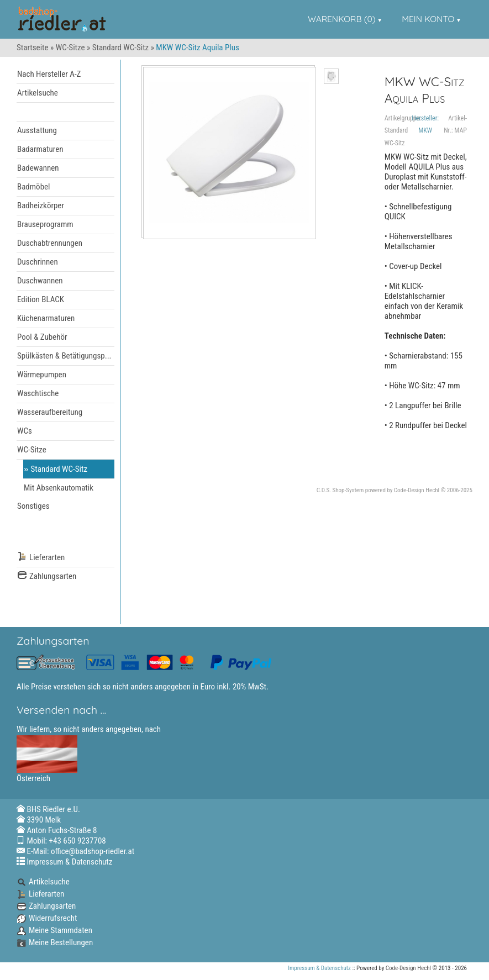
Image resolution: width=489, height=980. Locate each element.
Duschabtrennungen (50, 243)
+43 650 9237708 (78, 841)
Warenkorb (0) (342, 19)
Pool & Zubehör (42, 337)
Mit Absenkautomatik (59, 488)
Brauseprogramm (45, 224)
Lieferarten (41, 558)
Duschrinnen (38, 262)
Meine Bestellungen (55, 942)
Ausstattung (37, 130)
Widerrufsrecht (47, 918)
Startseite (33, 48)
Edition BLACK (41, 299)
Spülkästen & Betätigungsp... (64, 356)
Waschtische (38, 393)
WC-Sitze (70, 48)
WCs (25, 431)
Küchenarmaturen (46, 318)
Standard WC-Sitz (121, 48)
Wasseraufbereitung (50, 412)
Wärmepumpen (42, 375)
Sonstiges (33, 506)
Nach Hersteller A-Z (49, 74)
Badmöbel (34, 187)
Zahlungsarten (47, 576)
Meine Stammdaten (54, 930)
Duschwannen (40, 281)
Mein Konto (428, 19)
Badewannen (38, 168)
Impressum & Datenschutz (69, 862)
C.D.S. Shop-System (340, 490)
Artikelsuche (38, 93)
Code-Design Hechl (417, 490)
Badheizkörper (41, 206)
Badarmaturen (40, 149)
